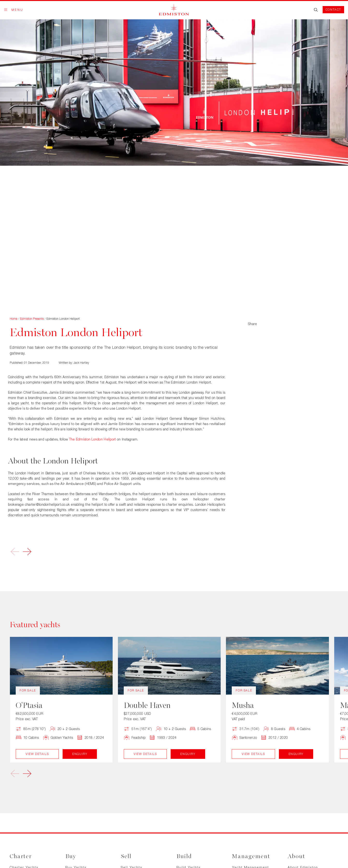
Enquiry (80, 754)
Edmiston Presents (32, 319)
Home (14, 319)
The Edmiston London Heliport (93, 439)
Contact (333, 10)
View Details (37, 754)
